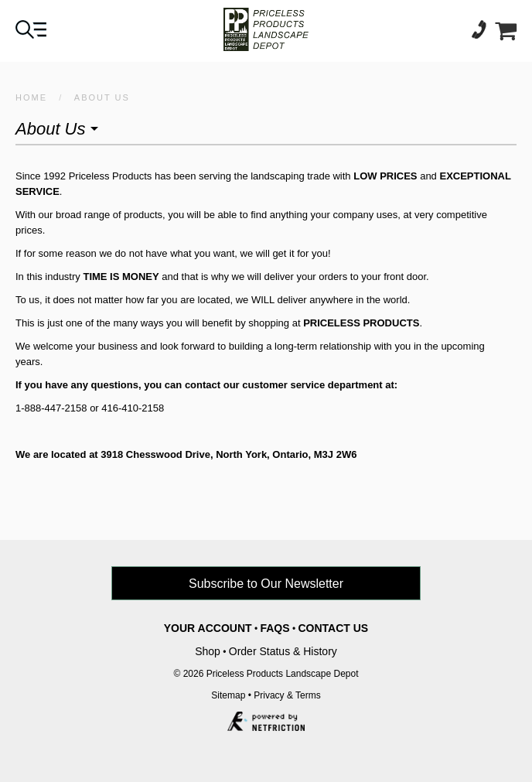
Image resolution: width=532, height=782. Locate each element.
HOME (31, 97)
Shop (208, 651)
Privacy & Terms (287, 695)
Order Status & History (283, 651)
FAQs (275, 628)
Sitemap (228, 695)
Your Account (208, 628)
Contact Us (333, 628)
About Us (102, 97)
